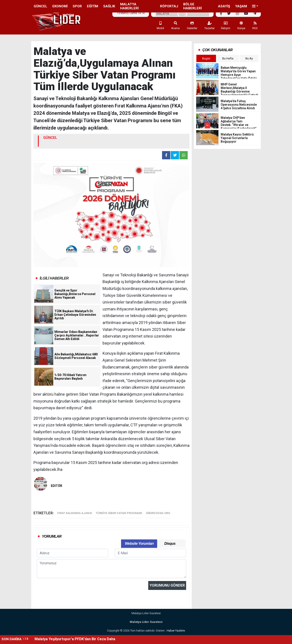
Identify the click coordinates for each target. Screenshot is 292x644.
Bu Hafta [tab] (228, 58)
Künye (241, 26)
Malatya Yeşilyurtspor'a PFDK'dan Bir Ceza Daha (75, 639)
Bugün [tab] (206, 58)
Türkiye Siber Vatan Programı (119, 513)
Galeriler (192, 26)
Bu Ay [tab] (249, 58)
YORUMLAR (52, 536)
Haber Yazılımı (176, 631)
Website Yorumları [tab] (139, 544)
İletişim (226, 26)
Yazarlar (210, 26)
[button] (255, 6)
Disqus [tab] (170, 544)
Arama (175, 26)
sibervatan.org (158, 513)
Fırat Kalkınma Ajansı (75, 513)
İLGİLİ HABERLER (54, 278)
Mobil (160, 26)
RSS (255, 26)
